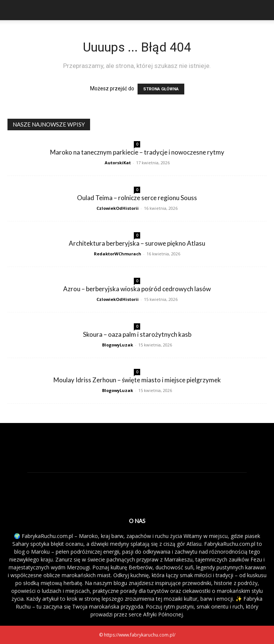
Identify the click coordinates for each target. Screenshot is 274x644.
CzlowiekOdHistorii (118, 208)
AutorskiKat (118, 163)
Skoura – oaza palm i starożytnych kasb (137, 334)
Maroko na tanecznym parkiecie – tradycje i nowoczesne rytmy (137, 152)
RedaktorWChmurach (118, 254)
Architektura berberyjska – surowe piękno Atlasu (137, 243)
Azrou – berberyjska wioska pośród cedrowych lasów (137, 289)
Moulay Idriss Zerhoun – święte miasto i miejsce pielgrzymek (137, 380)
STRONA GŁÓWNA (161, 89)
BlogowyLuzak (118, 345)
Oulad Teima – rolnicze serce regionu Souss (137, 198)
